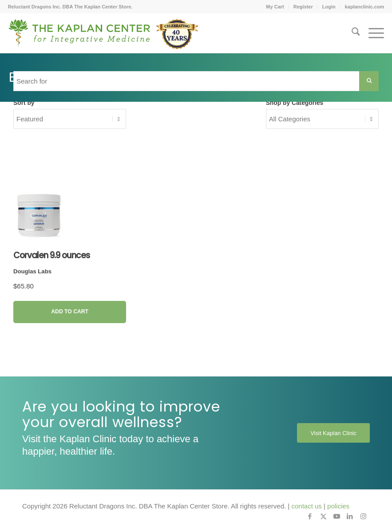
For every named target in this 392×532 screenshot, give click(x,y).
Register (303, 7)
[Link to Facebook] (310, 516)
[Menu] (372, 33)
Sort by (24, 103)
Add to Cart (70, 312)
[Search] (351, 33)
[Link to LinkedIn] (350, 516)
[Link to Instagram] (363, 516)
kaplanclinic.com (365, 7)
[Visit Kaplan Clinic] (333, 433)
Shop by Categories (295, 103)
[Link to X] (323, 516)
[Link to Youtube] (337, 516)
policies (338, 506)
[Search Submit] (369, 81)
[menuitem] (275, 7)
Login (329, 7)
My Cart (275, 7)
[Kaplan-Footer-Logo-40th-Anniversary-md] (103, 36)
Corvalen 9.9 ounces (51, 255)
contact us (306, 506)
